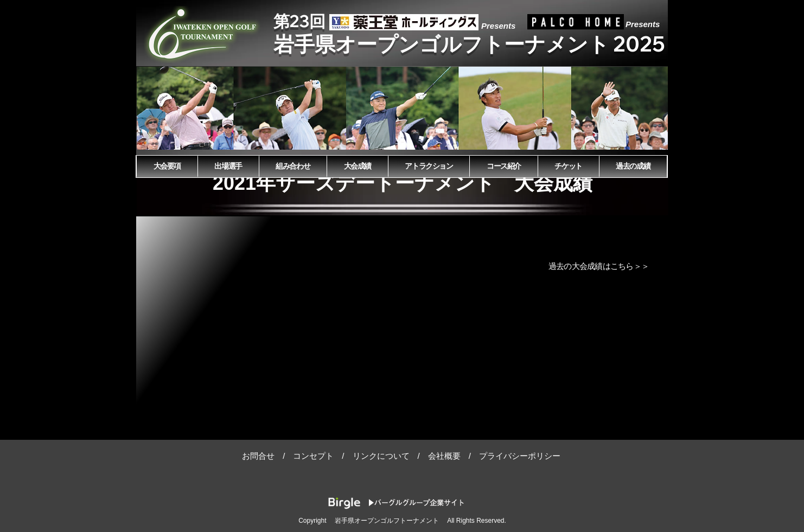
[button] (402, 108)
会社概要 (444, 456)
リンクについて (381, 456)
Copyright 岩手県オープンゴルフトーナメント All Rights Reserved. (402, 521)
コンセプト (313, 456)
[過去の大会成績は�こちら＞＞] (600, 266)
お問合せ (258, 456)
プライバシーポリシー (520, 456)
